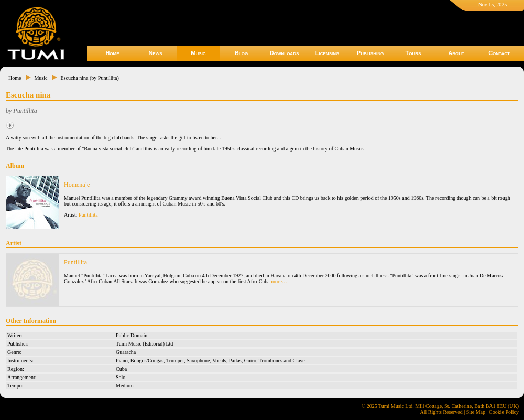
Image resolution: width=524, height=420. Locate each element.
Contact (499, 53)
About (456, 53)
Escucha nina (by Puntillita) (89, 78)
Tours (413, 53)
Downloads (285, 53)
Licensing (327, 53)
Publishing (370, 53)
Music (198, 53)
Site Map (476, 412)
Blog (241, 53)
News (155, 53)
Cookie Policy (504, 412)
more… (279, 281)
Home (112, 53)
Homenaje (77, 185)
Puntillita (88, 215)
